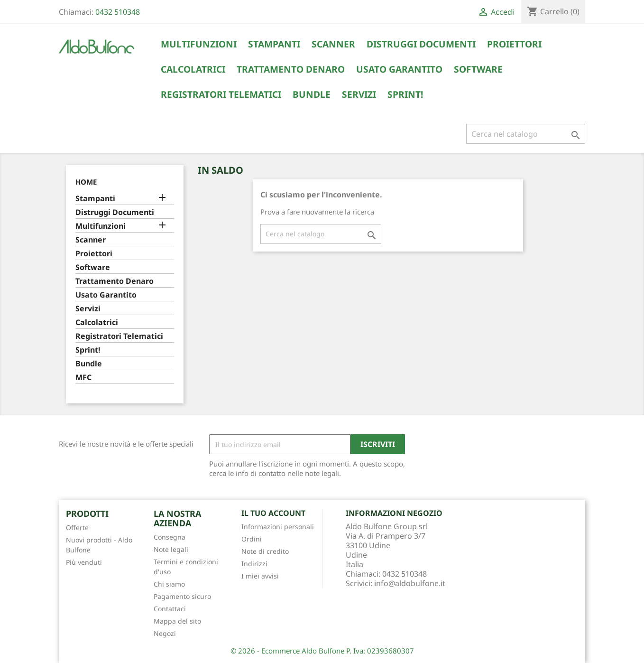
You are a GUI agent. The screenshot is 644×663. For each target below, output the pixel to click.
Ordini (252, 539)
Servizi (359, 94)
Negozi (165, 633)
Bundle (312, 94)
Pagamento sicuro (182, 596)
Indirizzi (254, 564)
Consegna (170, 537)
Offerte (77, 528)
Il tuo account (273, 513)
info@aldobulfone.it (410, 583)
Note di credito (265, 551)
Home (86, 182)
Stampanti (274, 44)
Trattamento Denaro (291, 69)
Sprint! (405, 94)
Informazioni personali (278, 527)
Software (478, 69)
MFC (83, 378)
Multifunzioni (199, 44)
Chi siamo (169, 584)
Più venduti (84, 562)
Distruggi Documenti (421, 44)
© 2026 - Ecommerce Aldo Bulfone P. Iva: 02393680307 (322, 651)
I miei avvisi (260, 576)
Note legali (171, 549)
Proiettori (514, 44)
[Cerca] (526, 134)
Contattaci (170, 609)
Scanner (333, 44)
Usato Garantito (399, 69)
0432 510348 (118, 12)
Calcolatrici (193, 69)
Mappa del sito (177, 621)
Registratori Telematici (221, 94)
